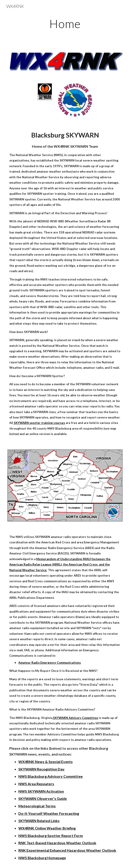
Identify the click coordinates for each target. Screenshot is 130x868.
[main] (65, 24)
